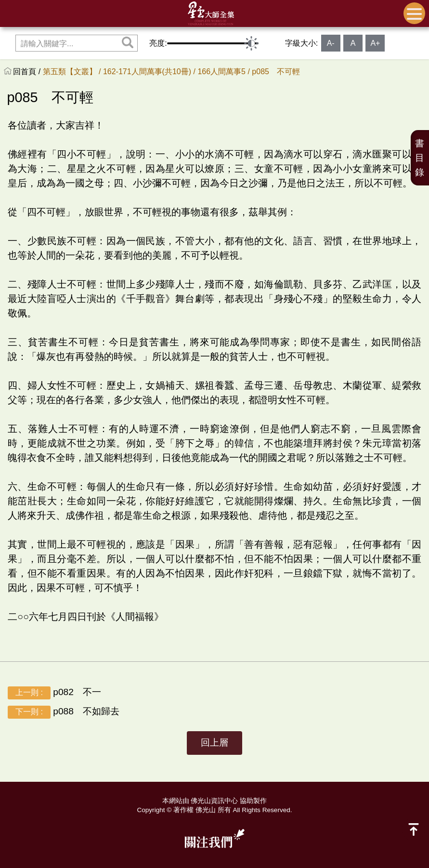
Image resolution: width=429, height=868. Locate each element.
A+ (375, 43)
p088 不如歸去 (64, 712)
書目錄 (420, 158)
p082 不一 (54, 693)
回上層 (214, 743)
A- (331, 43)
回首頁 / (28, 72)
